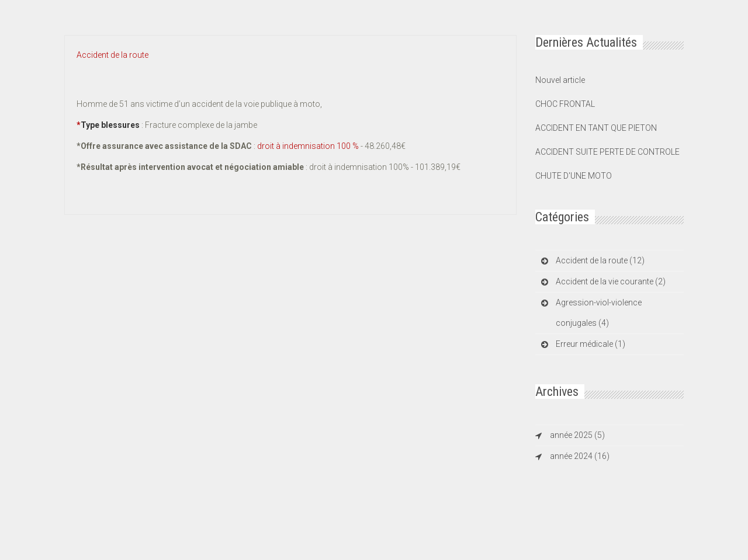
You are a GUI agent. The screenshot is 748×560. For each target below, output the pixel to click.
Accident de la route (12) (600, 260)
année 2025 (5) (577, 435)
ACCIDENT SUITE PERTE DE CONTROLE (607, 152)
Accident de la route (112, 55)
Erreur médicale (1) (591, 344)
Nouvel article (560, 80)
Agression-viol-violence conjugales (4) (599, 313)
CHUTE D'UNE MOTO (574, 176)
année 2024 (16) (580, 456)
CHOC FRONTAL (565, 104)
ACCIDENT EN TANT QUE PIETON (596, 128)
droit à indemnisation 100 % (309, 146)
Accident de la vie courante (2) (611, 281)
